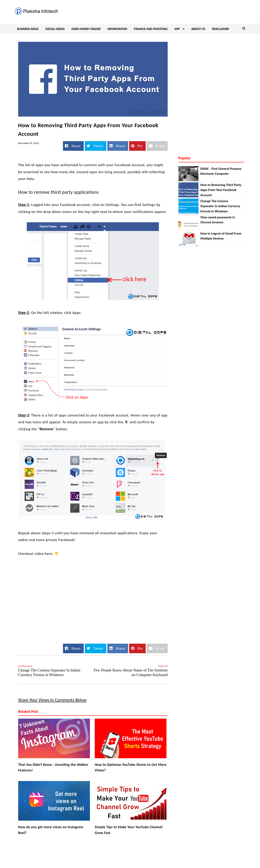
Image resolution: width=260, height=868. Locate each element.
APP (180, 29)
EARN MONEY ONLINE (86, 29)
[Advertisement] (211, 65)
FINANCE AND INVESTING (151, 29)
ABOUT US (198, 29)
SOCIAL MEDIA (55, 29)
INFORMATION (117, 29)
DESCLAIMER (221, 29)
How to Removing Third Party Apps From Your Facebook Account (221, 190)
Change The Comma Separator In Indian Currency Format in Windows (220, 206)
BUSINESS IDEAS (28, 29)
